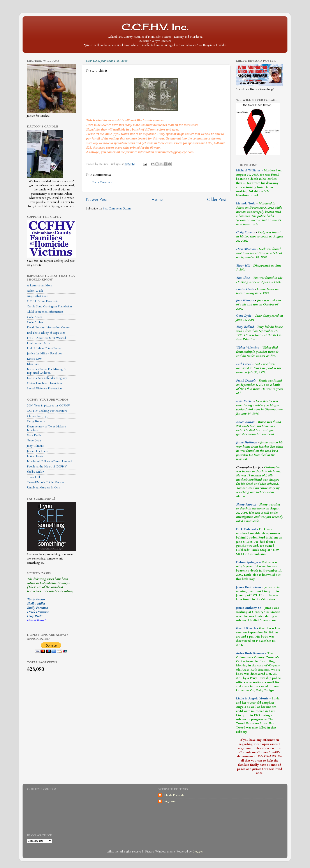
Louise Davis (35, 456)
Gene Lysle (34, 441)
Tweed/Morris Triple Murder (46, 482)
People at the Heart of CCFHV (47, 467)
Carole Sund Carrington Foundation (49, 307)
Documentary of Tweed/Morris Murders (47, 428)
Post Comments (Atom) (117, 209)
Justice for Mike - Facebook (45, 354)
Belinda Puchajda (173, 795)
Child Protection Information (45, 312)
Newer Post (97, 200)
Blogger (198, 852)
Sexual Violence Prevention (44, 389)
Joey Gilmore (35, 446)
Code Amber (35, 322)
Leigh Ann (169, 801)
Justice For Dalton (38, 451)
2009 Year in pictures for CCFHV (48, 406)
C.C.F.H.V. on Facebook (42, 301)
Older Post (217, 200)
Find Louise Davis (38, 343)
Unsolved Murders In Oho (43, 488)
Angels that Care (37, 296)
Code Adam (34, 317)
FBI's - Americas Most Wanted (46, 338)
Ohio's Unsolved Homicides (44, 383)
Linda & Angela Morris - (253, 699)
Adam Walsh (35, 291)
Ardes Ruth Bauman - (252, 653)
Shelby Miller (35, 472)
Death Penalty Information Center (48, 328)
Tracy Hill (33, 477)
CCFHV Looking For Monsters (47, 411)
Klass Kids (33, 364)
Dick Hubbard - (247, 529)
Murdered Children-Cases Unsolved (49, 461)
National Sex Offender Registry (47, 378)
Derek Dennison (38, 612)
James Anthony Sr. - (250, 608)
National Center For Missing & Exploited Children (47, 371)
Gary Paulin (34, 435)
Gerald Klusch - (247, 628)
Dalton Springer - (248, 562)
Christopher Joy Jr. (39, 416)
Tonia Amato (36, 600)
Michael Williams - (249, 171)
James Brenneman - (250, 587)
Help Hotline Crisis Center (44, 348)
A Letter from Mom (40, 286)
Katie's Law (34, 359)
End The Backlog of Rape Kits (46, 333)
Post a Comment (102, 182)
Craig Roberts (36, 421)
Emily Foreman (38, 608)
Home (157, 200)
